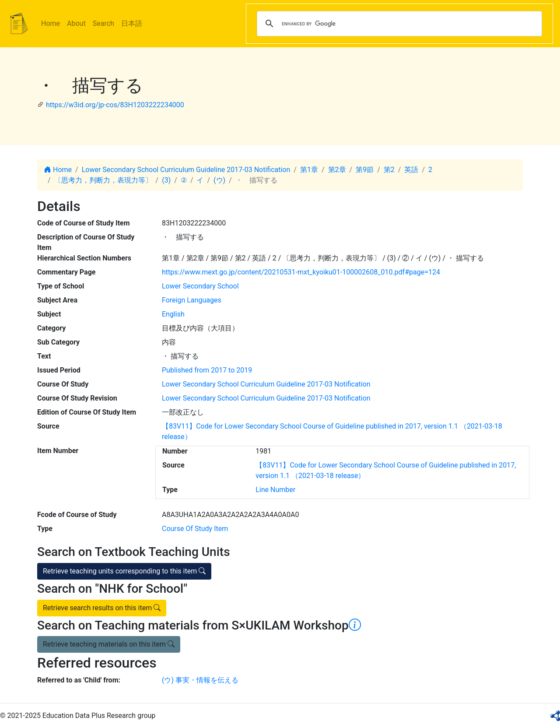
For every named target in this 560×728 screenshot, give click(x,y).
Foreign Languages (192, 300)
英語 (411, 170)
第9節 (365, 170)
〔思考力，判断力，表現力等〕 (103, 180)
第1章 (309, 170)
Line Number (275, 490)
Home (51, 23)
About (76, 23)
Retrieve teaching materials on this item (109, 644)
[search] (398, 24)
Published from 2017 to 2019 (207, 370)
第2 (389, 170)
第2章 (337, 170)
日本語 (132, 23)
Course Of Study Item (195, 529)
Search (103, 23)
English (173, 314)
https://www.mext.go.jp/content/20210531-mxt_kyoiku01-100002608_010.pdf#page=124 (301, 272)
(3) (166, 180)
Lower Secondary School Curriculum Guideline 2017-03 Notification (186, 170)
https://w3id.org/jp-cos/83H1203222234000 (115, 105)
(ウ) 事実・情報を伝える (200, 680)
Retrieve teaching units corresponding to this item (124, 571)
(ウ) (219, 180)
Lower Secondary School (200, 286)
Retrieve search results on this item (102, 608)
